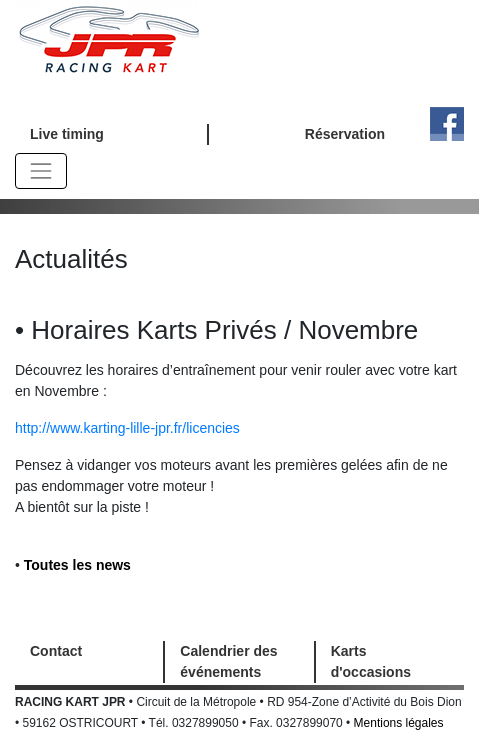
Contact (56, 651)
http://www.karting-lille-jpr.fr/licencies (127, 428)
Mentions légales (399, 723)
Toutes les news (77, 565)
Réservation (345, 134)
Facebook (447, 124)
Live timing (67, 134)
